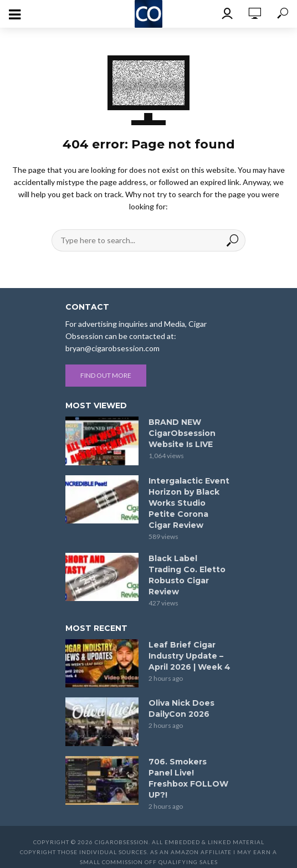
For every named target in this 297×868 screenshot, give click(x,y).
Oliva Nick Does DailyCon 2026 (181, 708)
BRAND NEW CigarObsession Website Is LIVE (182, 433)
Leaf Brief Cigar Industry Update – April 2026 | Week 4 (190, 656)
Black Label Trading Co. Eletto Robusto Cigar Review (187, 575)
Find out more (106, 375)
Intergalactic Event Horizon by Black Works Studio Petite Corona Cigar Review (189, 503)
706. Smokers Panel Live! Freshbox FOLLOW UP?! (188, 778)
